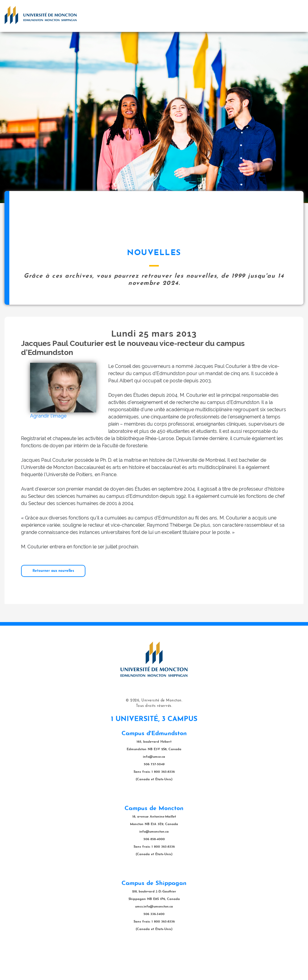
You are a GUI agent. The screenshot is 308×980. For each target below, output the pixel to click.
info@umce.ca (154, 787)
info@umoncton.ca (154, 862)
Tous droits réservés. (154, 736)
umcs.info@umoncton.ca (154, 937)
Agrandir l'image (48, 446)
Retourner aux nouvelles (53, 601)
